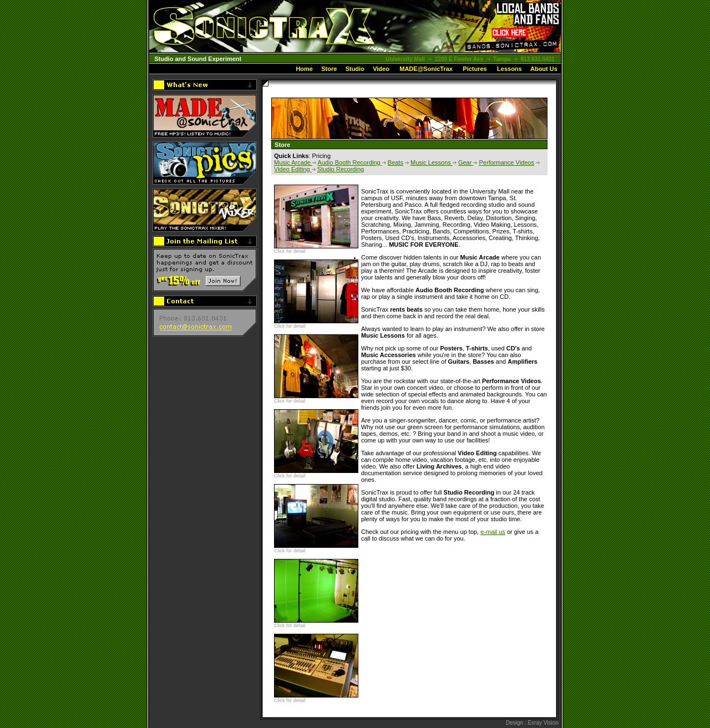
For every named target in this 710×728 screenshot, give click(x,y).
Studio (355, 69)
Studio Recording (341, 169)
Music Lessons (432, 162)
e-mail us (493, 532)
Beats (395, 162)
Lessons (509, 69)
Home (304, 69)
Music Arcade (293, 162)
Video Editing (293, 169)
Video (381, 69)
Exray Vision (543, 723)
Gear (466, 162)
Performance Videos (507, 162)
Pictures (475, 69)
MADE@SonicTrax (426, 69)
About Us (544, 69)
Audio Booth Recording (350, 162)
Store (329, 69)
